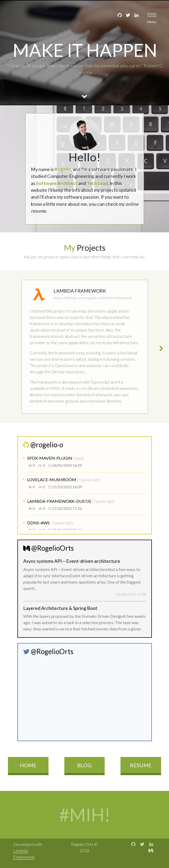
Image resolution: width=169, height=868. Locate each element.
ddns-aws (39, 523)
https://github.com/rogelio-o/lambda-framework (93, 298)
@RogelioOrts (49, 548)
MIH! (105, 815)
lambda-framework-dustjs (59, 501)
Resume (141, 765)
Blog (84, 765)
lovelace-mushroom (52, 480)
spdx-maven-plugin (50, 458)
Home (28, 765)
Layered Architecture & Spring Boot (60, 608)
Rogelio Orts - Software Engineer (20, 18)
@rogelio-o (43, 445)
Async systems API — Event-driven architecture (72, 561)
